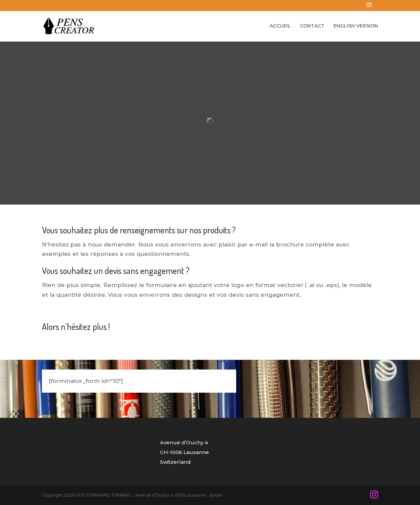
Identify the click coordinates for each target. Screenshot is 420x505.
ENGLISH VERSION (356, 26)
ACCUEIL (280, 26)
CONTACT (312, 26)
